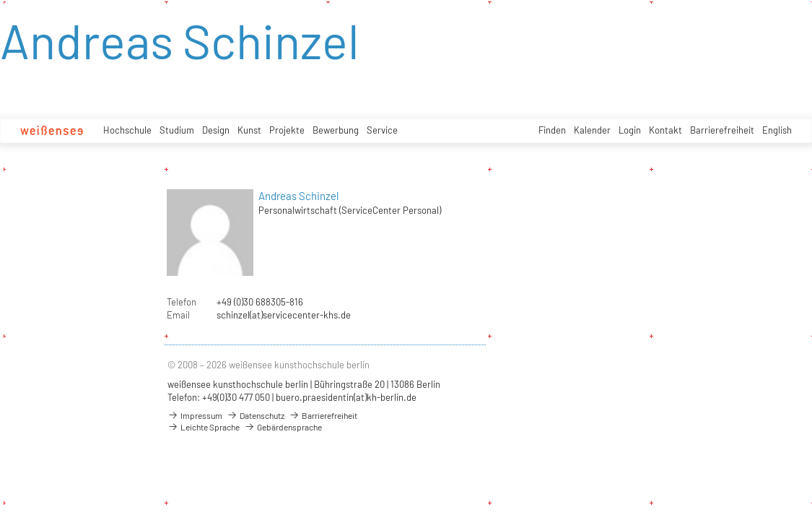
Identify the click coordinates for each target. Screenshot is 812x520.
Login (630, 130)
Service (382, 130)
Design (216, 130)
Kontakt (665, 130)
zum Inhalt (0, 0)
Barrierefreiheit (722, 130)
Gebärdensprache (283, 427)
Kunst (249, 130)
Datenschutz (256, 415)
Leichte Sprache (204, 427)
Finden (552, 130)
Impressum (195, 415)
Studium (177, 130)
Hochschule (127, 130)
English (777, 130)
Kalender (592, 130)
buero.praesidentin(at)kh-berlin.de (346, 397)
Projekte (287, 130)
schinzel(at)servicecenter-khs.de (284, 315)
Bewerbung (336, 130)
